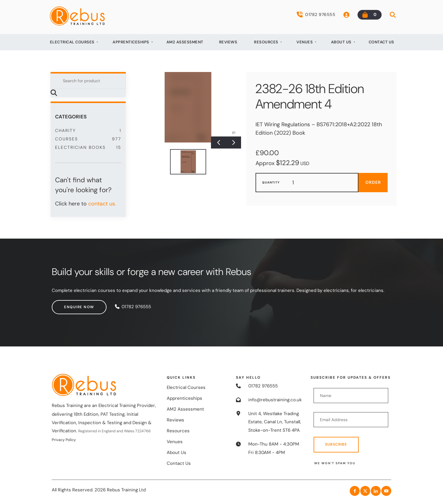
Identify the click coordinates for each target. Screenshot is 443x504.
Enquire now (67, 304)
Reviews (228, 42)
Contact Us (381, 42)
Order (373, 182)
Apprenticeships (131, 42)
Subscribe (336, 444)
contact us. (102, 204)
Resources (266, 42)
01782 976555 (316, 14)
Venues (305, 42)
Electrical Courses (72, 42)
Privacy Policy (64, 440)
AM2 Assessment (185, 42)
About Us (341, 42)
